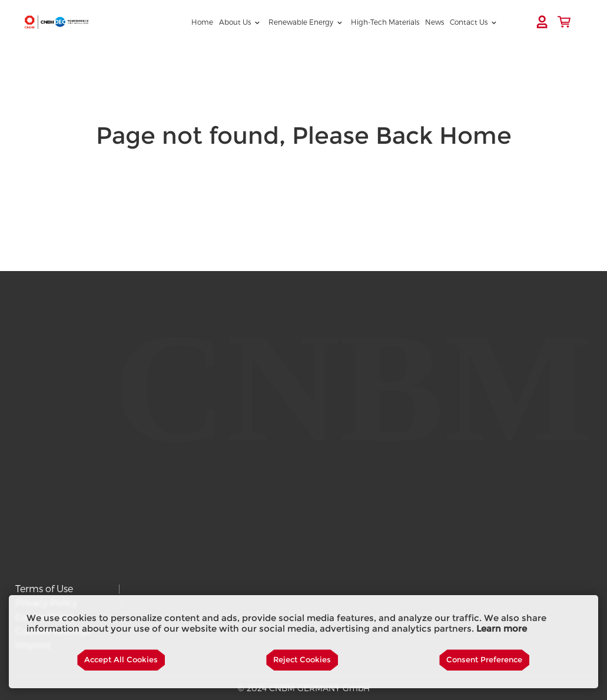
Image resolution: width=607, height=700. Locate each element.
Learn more (502, 629)
